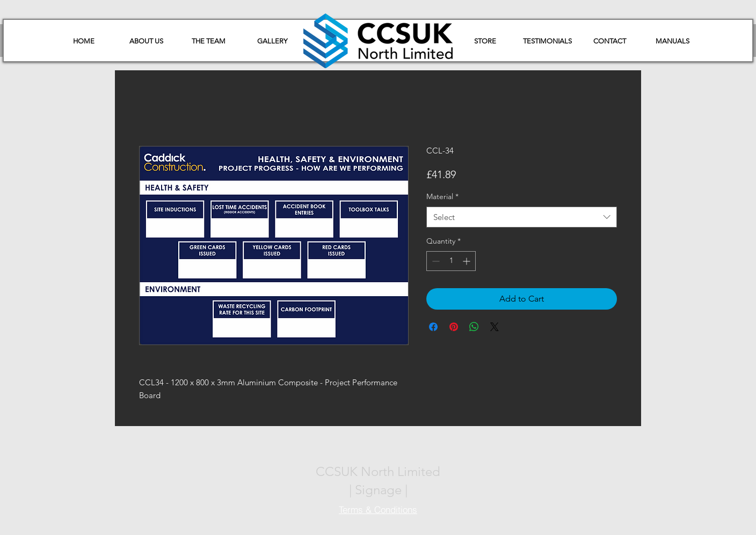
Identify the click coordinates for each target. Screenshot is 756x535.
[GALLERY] (272, 41)
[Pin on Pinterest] (454, 327)
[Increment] (467, 261)
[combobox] (522, 217)
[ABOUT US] (146, 41)
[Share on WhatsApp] (474, 327)
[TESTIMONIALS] (547, 41)
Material (442, 196)
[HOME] (84, 41)
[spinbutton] (451, 261)
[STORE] (485, 41)
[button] (672, 41)
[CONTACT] (609, 41)
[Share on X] (495, 327)
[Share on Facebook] (433, 327)
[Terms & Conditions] (378, 509)
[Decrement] (435, 261)
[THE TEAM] (208, 41)
